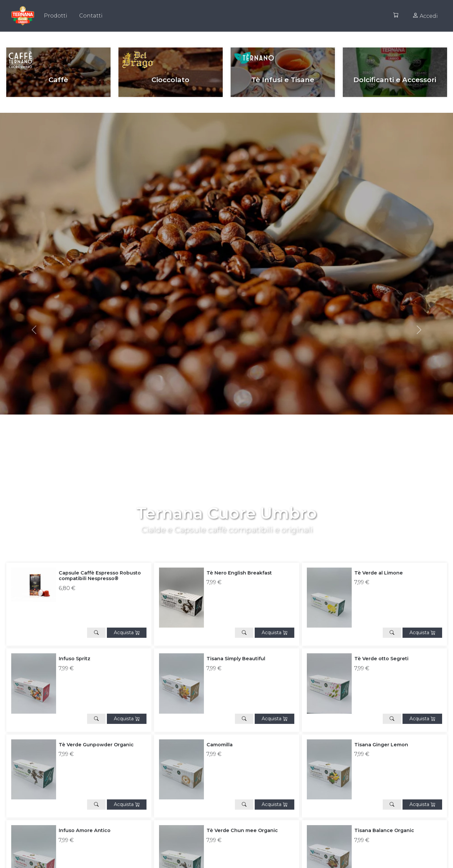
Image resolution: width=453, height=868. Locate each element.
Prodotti (56, 16)
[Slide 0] (221, 538)
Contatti (91, 16)
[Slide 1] (233, 538)
